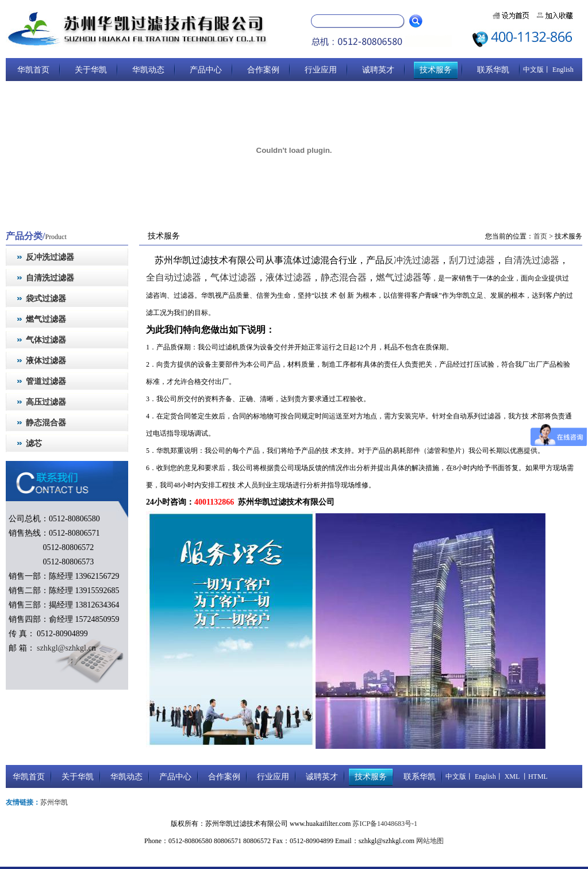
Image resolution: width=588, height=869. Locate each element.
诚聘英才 (378, 70)
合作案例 (263, 70)
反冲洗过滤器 (412, 261)
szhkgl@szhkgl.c (64, 648)
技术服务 (436, 70)
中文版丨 (537, 70)
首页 (540, 236)
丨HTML (534, 779)
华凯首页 (33, 70)
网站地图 (430, 843)
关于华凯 (91, 70)
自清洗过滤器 (532, 261)
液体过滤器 (289, 279)
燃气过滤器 (399, 279)
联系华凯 (493, 70)
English (562, 70)
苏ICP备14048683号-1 (385, 826)
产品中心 (206, 70)
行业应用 (321, 70)
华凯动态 (148, 70)
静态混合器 (344, 279)
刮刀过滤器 (472, 261)
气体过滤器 (233, 279)
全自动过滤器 (174, 279)
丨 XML (508, 779)
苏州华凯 (54, 805)
